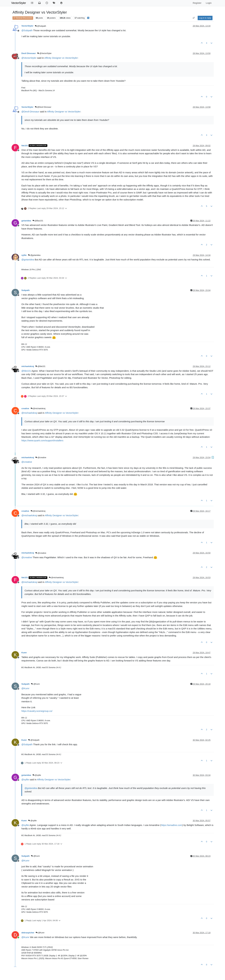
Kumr (24, 653)
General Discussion (23, 18)
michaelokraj (28, 366)
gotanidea (26, 221)
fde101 (25, 146)
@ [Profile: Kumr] (25, 688)
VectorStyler (19, 3)
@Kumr (35, 684)
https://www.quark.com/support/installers (42, 440)
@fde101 (40, 366)
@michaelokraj (38, 409)
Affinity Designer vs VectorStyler (61, 58)
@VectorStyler (44, 53)
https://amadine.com (171, 825)
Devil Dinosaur (29, 53)
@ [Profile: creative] (27, 462)
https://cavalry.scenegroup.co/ (37, 711)
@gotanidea (34, 255)
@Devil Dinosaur (43, 107)
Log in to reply (205, 18)
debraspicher (28, 933)
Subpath (25, 290)
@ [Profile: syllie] (25, 779)
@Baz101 (38, 221)
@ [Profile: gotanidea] (28, 260)
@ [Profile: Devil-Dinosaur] (30, 112)
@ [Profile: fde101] (26, 371)
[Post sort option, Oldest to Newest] (194, 18)
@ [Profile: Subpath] (27, 30)
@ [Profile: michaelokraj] (29, 413)
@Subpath (40, 26)
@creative (41, 458)
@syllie (37, 775)
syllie (24, 255)
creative (25, 408)
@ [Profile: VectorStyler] (29, 58)
